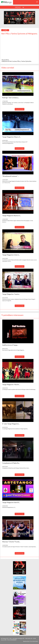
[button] (18, 84)
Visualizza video (20, 109)
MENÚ (20, 7)
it (37, 2)
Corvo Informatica (34, 641)
